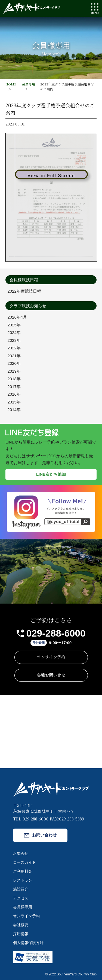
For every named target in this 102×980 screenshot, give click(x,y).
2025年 (14, 325)
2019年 (14, 371)
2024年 (14, 332)
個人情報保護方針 (28, 943)
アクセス (21, 898)
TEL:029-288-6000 (31, 819)
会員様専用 (23, 907)
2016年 (14, 394)
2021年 (14, 356)
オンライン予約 (51, 657)
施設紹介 (21, 889)
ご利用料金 (23, 871)
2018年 (14, 379)
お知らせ (21, 853)
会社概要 (21, 925)
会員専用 (29, 84)
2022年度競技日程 (24, 291)
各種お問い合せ (51, 675)
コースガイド (24, 862)
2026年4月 (17, 317)
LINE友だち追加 (51, 474)
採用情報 (21, 934)
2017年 (14, 387)
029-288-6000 (56, 633)
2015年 (14, 402)
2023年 (14, 340)
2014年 (14, 410)
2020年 (14, 363)
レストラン (23, 880)
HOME (11, 84)
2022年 (14, 348)
